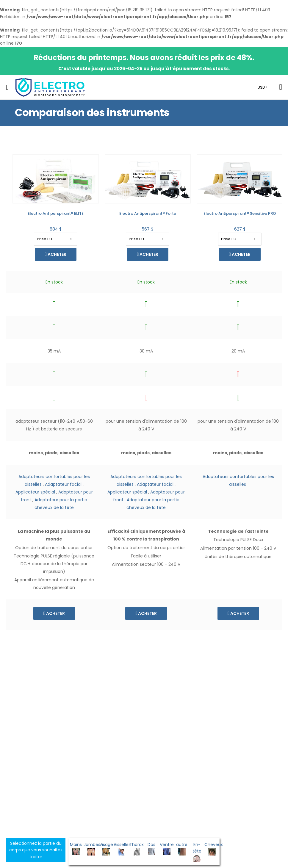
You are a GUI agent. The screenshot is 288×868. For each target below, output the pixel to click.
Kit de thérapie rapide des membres (239, 213)
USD (261, 87)
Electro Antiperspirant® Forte (55, 213)
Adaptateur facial (62, 484)
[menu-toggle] (7, 87)
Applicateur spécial (34, 492)
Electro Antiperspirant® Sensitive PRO (147, 213)
